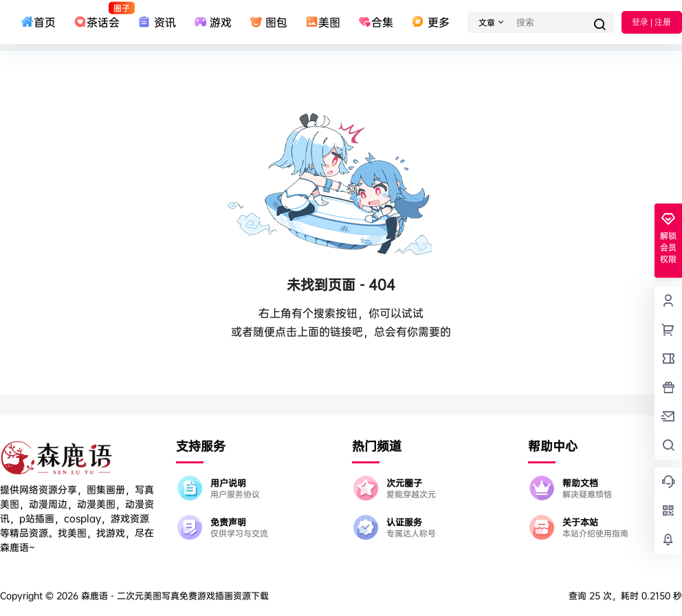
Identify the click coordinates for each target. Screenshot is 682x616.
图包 (268, 22)
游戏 (213, 22)
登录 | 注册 (652, 22)
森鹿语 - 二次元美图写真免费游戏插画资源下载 (174, 595)
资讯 (156, 22)
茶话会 (97, 16)
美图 (323, 22)
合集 (376, 22)
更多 (430, 22)
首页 (38, 22)
